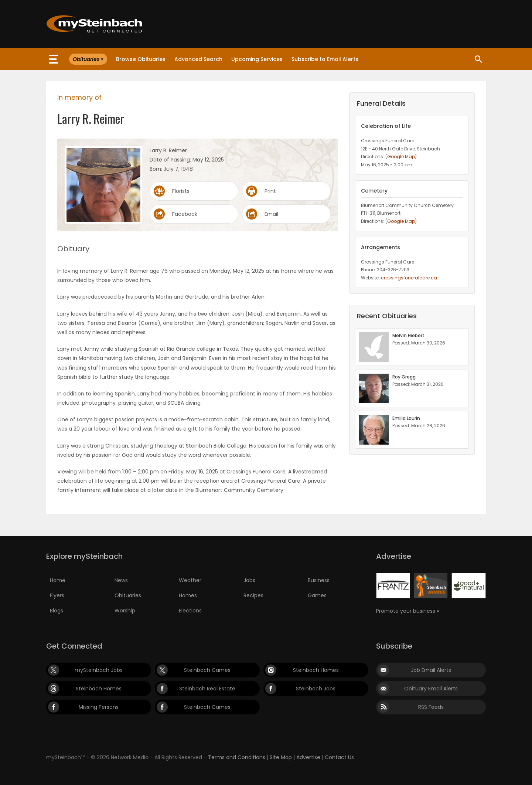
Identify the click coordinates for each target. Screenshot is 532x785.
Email (271, 214)
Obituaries (128, 595)
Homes (188, 595)
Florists (181, 191)
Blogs (57, 611)
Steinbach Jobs (316, 689)
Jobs (249, 580)
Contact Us (339, 757)
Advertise (308, 757)
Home (58, 580)
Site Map (281, 757)
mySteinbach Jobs (99, 670)
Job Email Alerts (431, 670)
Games (317, 595)
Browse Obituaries (141, 59)
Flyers (57, 595)
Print (270, 191)
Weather (190, 580)
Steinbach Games (207, 670)
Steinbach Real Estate (207, 689)
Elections (190, 611)
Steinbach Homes (316, 670)
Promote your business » (407, 611)
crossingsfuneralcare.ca (409, 278)
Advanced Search (198, 59)
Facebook (185, 214)
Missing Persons (99, 707)
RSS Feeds (431, 707)
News (121, 580)
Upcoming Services (257, 59)
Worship (125, 611)
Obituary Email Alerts (431, 689)
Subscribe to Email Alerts (325, 59)
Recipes (253, 595)
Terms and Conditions (237, 757)
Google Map (401, 157)
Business (319, 580)
